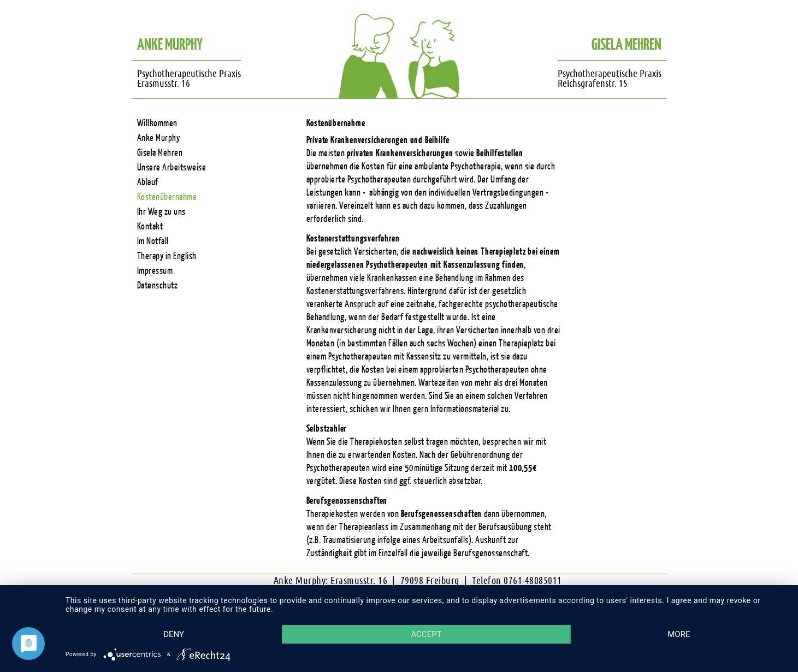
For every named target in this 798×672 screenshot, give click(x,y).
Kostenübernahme (167, 197)
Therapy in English (167, 256)
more (679, 634)
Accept (426, 634)
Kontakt (150, 226)
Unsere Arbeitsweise (172, 167)
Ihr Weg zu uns (161, 212)
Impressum (155, 271)
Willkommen (157, 123)
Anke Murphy (159, 138)
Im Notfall (153, 241)
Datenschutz (158, 285)
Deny (174, 634)
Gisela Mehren (160, 153)
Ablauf (148, 182)
